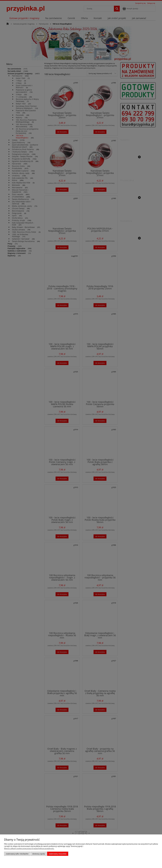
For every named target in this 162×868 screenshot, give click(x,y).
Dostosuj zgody (39, 854)
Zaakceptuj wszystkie (58, 854)
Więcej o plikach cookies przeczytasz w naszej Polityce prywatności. (29, 848)
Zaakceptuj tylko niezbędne (17, 854)
